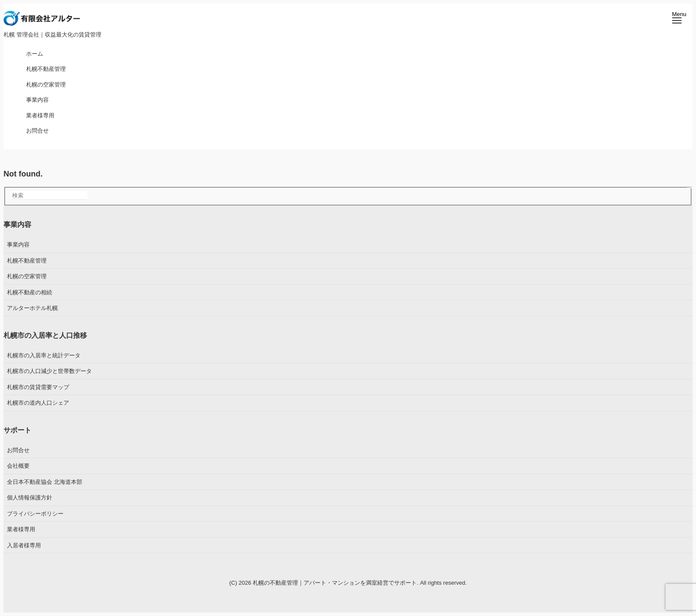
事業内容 (18, 245)
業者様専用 (21, 529)
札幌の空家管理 (27, 276)
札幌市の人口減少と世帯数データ (49, 371)
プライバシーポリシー (35, 514)
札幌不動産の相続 (30, 292)
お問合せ (18, 450)
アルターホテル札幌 (32, 308)
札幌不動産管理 (27, 261)
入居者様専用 (24, 545)
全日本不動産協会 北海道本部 (45, 482)
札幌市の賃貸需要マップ (38, 387)
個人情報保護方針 (30, 498)
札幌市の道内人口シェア (38, 403)
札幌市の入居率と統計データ (44, 355)
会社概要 (18, 466)
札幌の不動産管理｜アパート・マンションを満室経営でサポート (335, 583)
